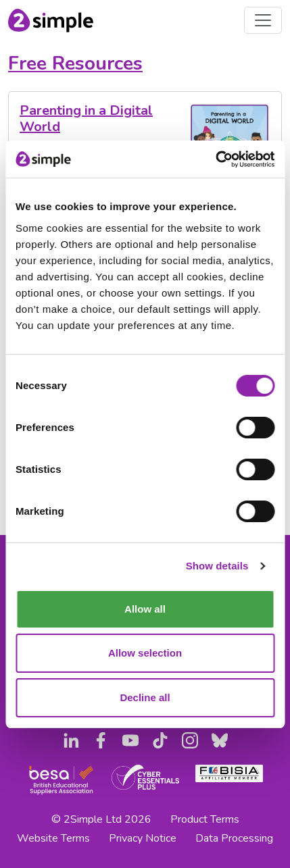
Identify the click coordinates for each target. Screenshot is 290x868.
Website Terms (53, 838)
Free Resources (75, 63)
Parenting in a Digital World (86, 119)
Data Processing (234, 838)
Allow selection (145, 653)
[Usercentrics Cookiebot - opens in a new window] (215, 159)
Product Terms (205, 819)
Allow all (145, 609)
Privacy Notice (143, 838)
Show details (217, 566)
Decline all (145, 697)
